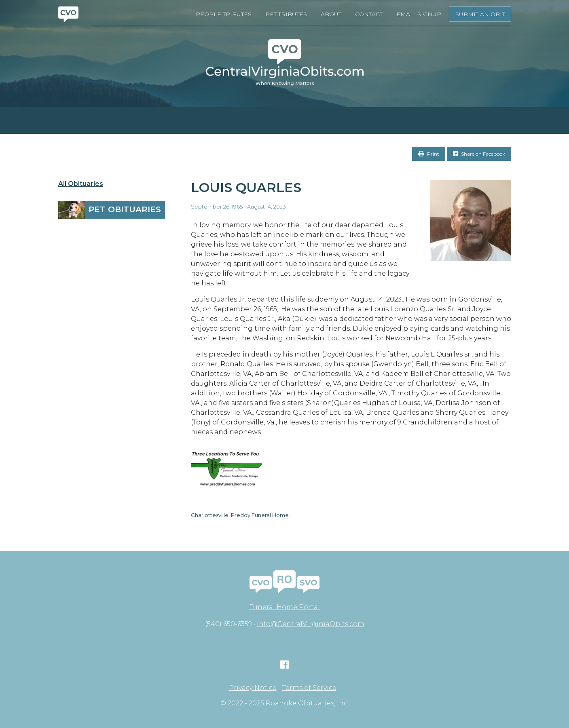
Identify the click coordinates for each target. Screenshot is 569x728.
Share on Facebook (479, 154)
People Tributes (224, 14)
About (331, 14)
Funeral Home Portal (284, 607)
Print (429, 154)
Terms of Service (309, 688)
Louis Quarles (246, 187)
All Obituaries (81, 184)
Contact (369, 14)
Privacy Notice (253, 688)
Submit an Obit (480, 14)
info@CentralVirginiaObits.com (311, 624)
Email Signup (419, 14)
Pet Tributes (286, 14)
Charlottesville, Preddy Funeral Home (240, 515)
